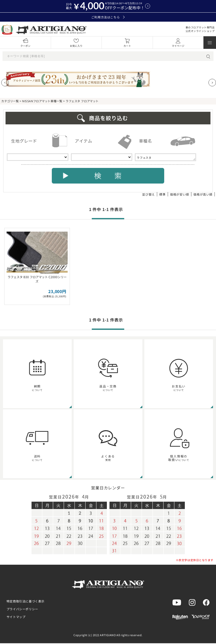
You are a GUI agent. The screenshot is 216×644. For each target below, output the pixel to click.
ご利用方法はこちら (108, 17)
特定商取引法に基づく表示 (26, 602)
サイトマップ (16, 617)
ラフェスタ (165, 158)
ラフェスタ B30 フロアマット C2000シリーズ (37, 280)
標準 (162, 195)
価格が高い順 (203, 195)
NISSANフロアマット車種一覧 (42, 101)
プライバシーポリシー (22, 610)
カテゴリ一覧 (10, 101)
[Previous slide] (5, 83)
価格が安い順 (180, 195)
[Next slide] (212, 83)
